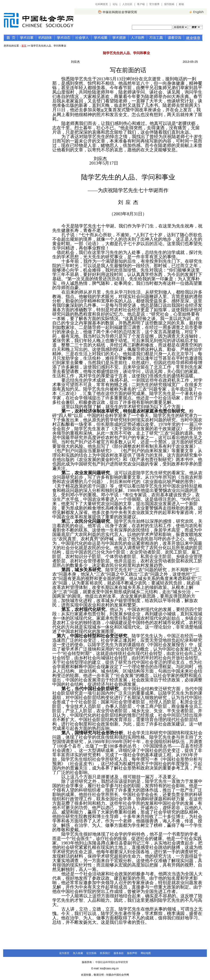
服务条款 (119, 953)
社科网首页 (102, 4)
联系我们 (105, 953)
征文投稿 (91, 953)
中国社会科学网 (197, 4)
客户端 (141, 4)
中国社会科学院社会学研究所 (112, 962)
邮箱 (181, 4)
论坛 (115, 4)
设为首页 (64, 953)
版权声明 (132, 953)
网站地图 (146, 953)
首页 (24, 46)
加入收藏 (78, 953)
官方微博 (154, 4)
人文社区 (127, 4)
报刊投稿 (169, 4)
